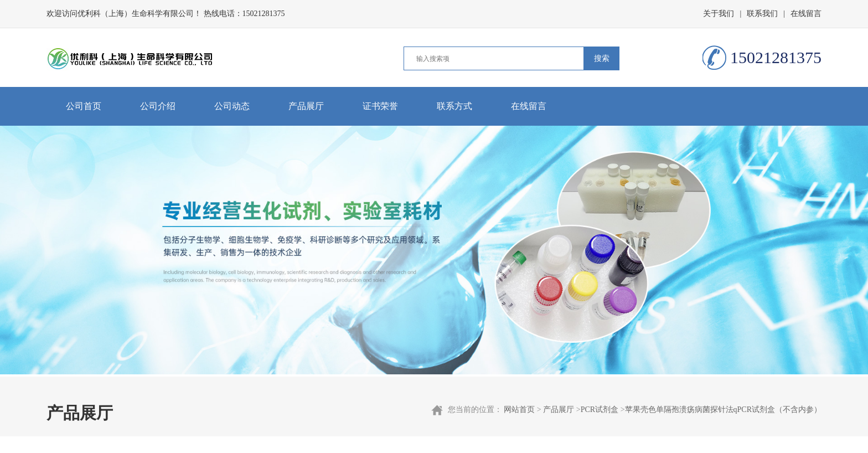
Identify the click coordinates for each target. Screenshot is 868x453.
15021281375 (264, 14)
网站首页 (519, 410)
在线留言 (806, 14)
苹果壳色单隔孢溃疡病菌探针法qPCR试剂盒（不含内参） (723, 410)
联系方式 (454, 106)
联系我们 (762, 14)
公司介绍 (158, 106)
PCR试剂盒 (600, 410)
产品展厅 (306, 106)
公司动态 (232, 106)
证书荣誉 (380, 106)
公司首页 (84, 106)
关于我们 (719, 14)
